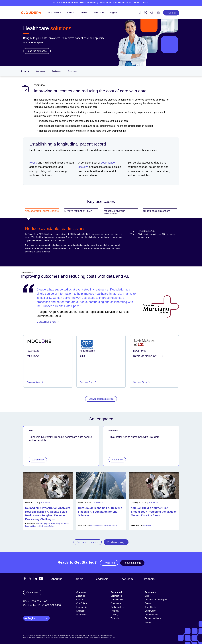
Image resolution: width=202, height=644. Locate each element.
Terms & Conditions (54, 635)
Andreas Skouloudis (110, 526)
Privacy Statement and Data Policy (71, 635)
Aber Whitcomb (96, 526)
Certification (116, 596)
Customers (56, 71)
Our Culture (82, 603)
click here (113, 637)
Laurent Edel (38, 526)
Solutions (84, 12)
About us (57, 579)
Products (71, 12)
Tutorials (115, 618)
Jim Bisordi (147, 526)
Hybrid (33, 163)
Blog (147, 596)
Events (148, 603)
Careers (78, 579)
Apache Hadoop (28, 637)
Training (114, 615)
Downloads (116, 603)
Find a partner (117, 607)
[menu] (146, 12)
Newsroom (126, 579)
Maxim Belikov (49, 526)
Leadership (101, 579)
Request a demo (132, 563)
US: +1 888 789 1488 (35, 601)
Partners (149, 579)
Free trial (171, 13)
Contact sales (117, 600)
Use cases (40, 71)
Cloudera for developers (156, 600)
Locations (81, 611)
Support (113, 12)
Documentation (152, 615)
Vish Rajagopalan (44, 524)
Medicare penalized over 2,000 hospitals (63, 234)
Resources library (153, 618)
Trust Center (151, 607)
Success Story (34, 382)
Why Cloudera (54, 12)
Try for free (109, 563)
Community (150, 611)
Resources (99, 12)
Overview (25, 71)
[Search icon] (152, 13)
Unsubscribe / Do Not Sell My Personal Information (97, 635)
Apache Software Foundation (80, 637)
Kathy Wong (56, 524)
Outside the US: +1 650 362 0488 (42, 605)
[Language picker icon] (158, 13)
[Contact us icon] (140, 13)
